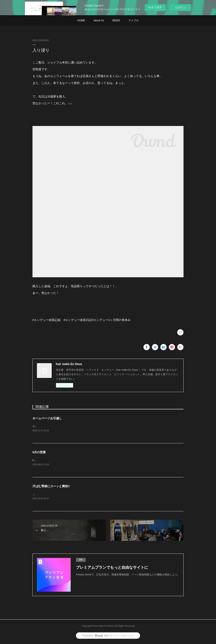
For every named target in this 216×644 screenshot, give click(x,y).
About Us (99, 20)
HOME (81, 20)
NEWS (116, 20)
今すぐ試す (155, 7)
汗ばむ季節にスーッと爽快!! (51, 487)
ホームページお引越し (47, 418)
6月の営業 (39, 452)
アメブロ (134, 20)
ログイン (181, 7)
